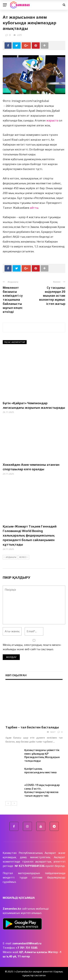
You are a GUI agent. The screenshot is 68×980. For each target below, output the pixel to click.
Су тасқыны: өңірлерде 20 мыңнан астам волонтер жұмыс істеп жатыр (52, 296)
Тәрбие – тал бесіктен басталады (32, 727)
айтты (34, 208)
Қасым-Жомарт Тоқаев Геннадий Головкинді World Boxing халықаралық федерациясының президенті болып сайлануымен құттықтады (30, 535)
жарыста (52, 120)
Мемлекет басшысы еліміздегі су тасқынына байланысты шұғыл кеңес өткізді (13, 300)
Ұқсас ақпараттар (15, 342)
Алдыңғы (10, 557)
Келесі (24, 557)
